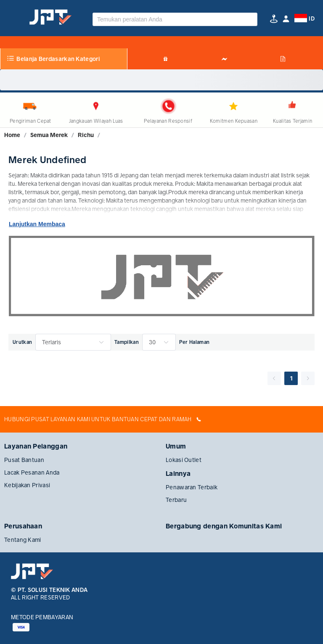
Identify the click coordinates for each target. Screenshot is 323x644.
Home (12, 135)
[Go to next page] (308, 378)
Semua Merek (49, 135)
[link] (12, 135)
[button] (286, 19)
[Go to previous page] (274, 378)
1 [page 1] (291, 378)
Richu (86, 135)
